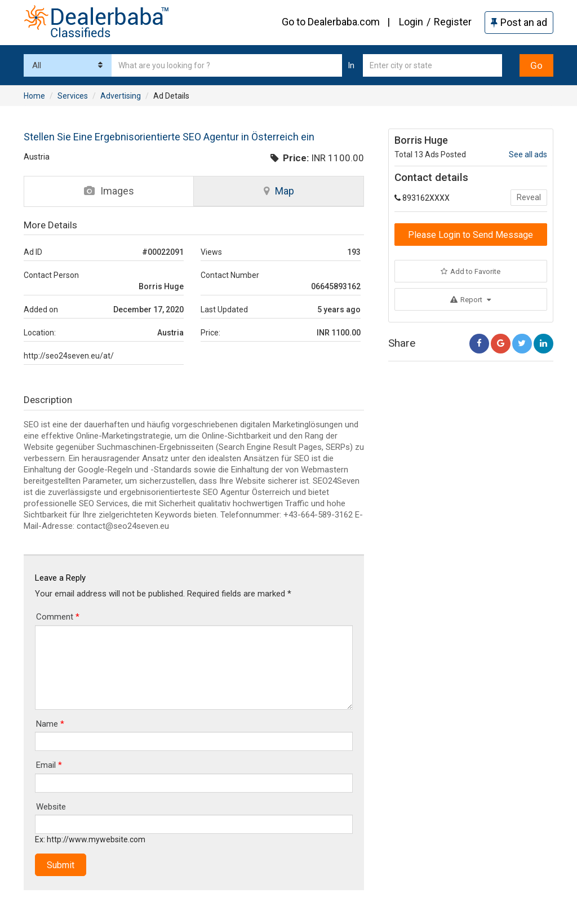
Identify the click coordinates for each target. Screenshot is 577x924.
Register (453, 22)
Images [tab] (109, 191)
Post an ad (519, 22)
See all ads (528, 154)
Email (49, 765)
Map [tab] (279, 191)
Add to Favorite (471, 271)
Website (51, 807)
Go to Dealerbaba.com (331, 22)
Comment (58, 617)
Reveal (529, 197)
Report (471, 300)
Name (50, 724)
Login (411, 22)
